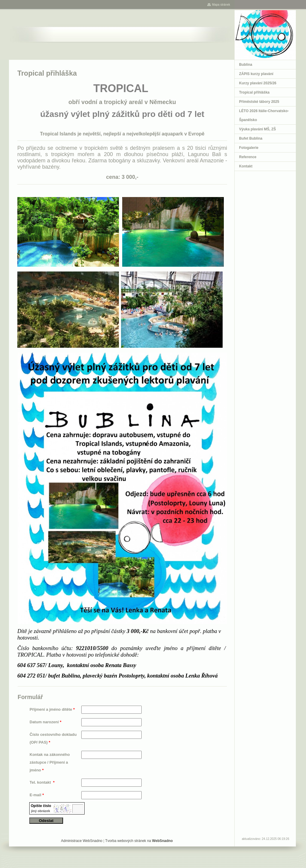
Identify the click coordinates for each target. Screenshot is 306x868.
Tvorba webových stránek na (139, 841)
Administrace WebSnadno (82, 841)
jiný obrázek (41, 811)
